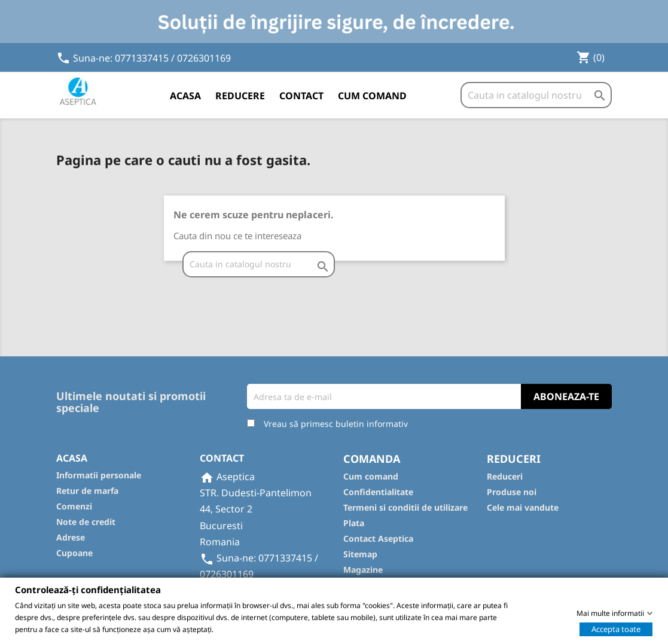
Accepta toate (616, 628)
